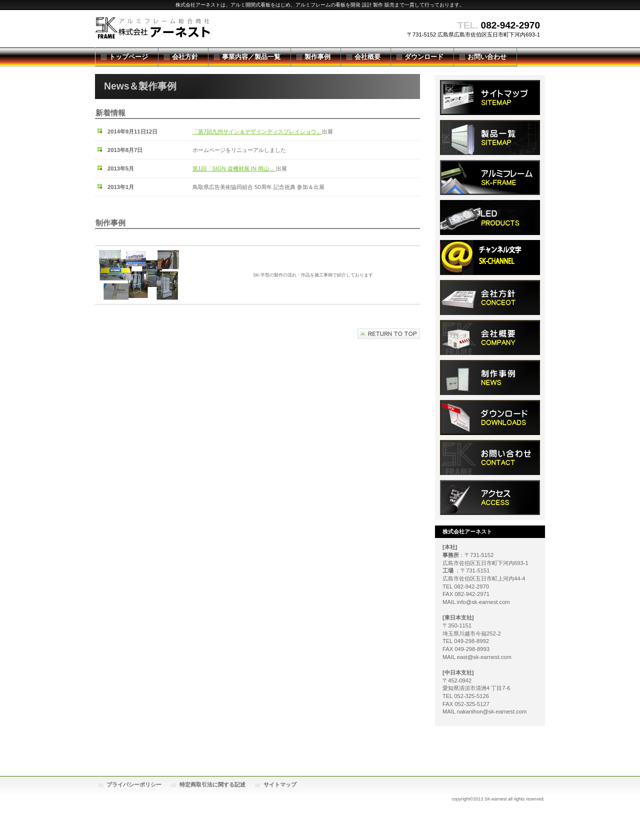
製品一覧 (490, 137)
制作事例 (490, 377)
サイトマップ (490, 97)
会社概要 (490, 337)
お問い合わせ (490, 457)
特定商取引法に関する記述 (212, 784)
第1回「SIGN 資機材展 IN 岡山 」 (234, 168)
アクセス (490, 497)
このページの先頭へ (389, 334)
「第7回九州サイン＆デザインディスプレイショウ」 (257, 131)
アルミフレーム (490, 177)
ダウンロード (490, 297)
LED (490, 217)
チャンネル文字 (490, 257)
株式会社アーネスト (195, 29)
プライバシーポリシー (134, 784)
